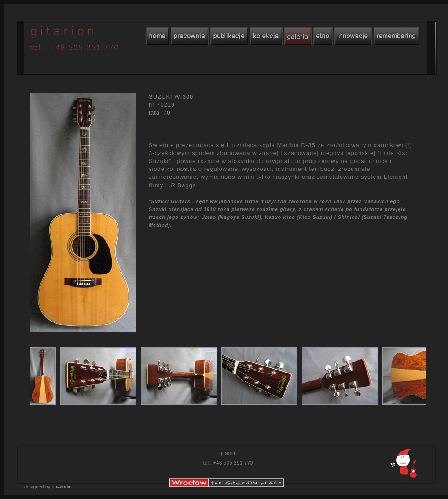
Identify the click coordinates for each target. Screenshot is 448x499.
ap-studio (61, 487)
